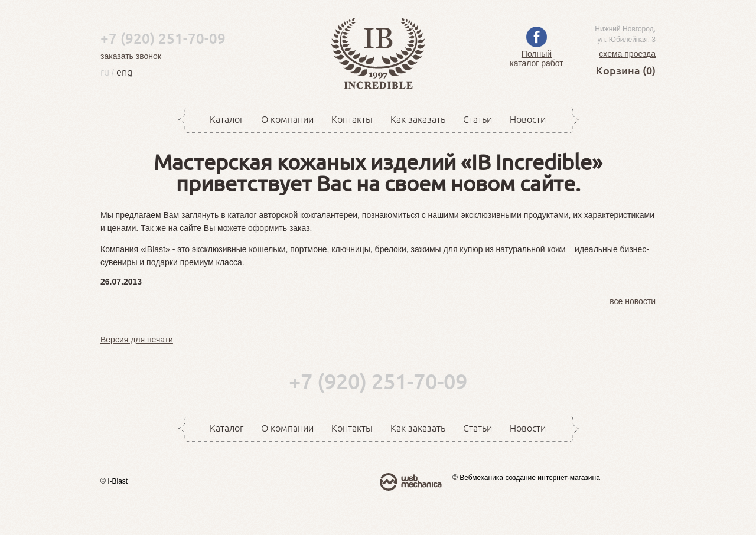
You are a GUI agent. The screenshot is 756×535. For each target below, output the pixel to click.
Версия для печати (137, 340)
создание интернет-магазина (552, 478)
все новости (633, 301)
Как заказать (418, 119)
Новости (528, 119)
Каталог (227, 119)
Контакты (352, 119)
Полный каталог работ (537, 54)
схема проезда (627, 54)
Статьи (478, 119)
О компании (287, 119)
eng (124, 72)
